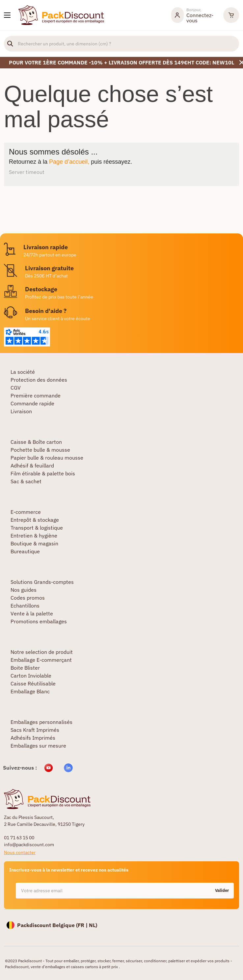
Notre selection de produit (42, 652)
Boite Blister (25, 668)
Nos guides (24, 590)
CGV (16, 388)
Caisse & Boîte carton (36, 442)
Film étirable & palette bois (43, 473)
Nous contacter (20, 852)
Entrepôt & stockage (35, 520)
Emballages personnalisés (41, 722)
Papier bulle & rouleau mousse (47, 458)
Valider (222, 890)
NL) (93, 925)
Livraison (21, 411)
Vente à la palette (32, 613)
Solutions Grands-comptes (42, 582)
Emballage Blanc (30, 691)
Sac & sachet (26, 481)
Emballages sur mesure (38, 746)
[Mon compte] (194, 15)
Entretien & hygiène (34, 536)
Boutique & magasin (34, 543)
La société (23, 372)
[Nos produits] (7, 15)
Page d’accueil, (69, 162)
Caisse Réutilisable (33, 683)
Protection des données (39, 380)
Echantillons (25, 606)
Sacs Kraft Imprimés (35, 730)
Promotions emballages (39, 621)
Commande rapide (32, 403)
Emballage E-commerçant (41, 660)
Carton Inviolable (31, 676)
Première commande (36, 395)
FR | (83, 925)
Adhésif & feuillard (32, 466)
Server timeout (27, 172)
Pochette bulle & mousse (40, 450)
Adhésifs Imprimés (33, 738)
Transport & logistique (37, 528)
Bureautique (25, 551)
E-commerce (26, 512)
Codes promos (28, 598)
